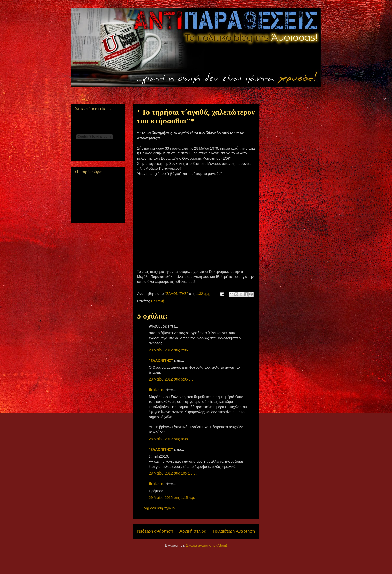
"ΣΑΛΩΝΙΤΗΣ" (161, 361)
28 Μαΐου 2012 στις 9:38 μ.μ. (172, 439)
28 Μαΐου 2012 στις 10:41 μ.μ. (173, 473)
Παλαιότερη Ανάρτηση (234, 531)
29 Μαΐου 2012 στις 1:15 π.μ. (172, 498)
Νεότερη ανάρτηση (155, 531)
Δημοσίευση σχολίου (160, 508)
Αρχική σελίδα (193, 531)
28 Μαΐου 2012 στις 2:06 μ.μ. (172, 350)
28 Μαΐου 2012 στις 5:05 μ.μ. (172, 379)
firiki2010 (157, 390)
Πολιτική (158, 301)
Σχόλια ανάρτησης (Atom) (207, 545)
